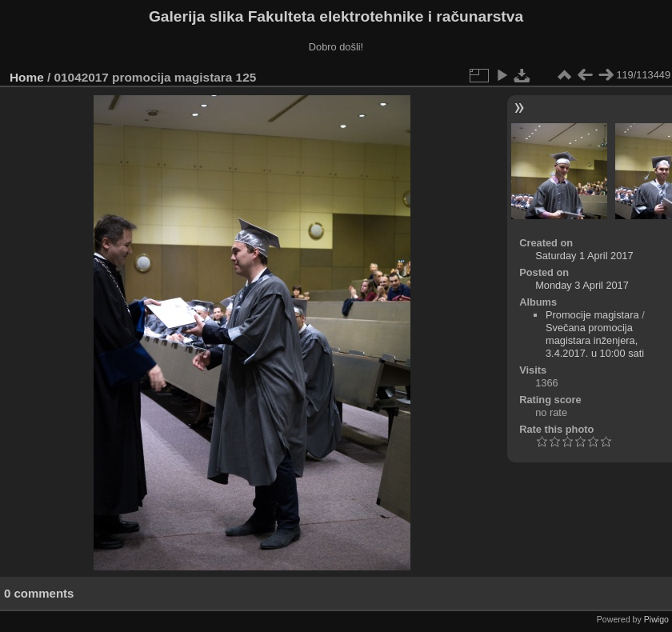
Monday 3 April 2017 (582, 285)
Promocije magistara (592, 315)
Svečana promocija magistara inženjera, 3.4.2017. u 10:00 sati (595, 340)
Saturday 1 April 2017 (584, 256)
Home (27, 77)
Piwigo (656, 619)
